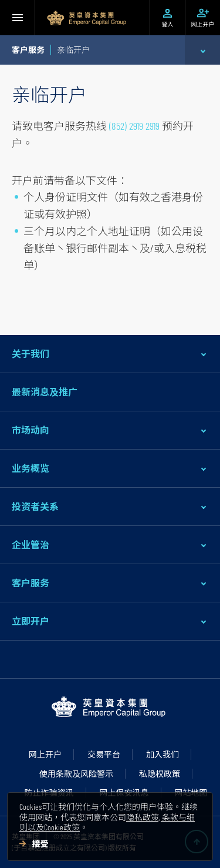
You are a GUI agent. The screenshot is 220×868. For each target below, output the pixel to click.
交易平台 (104, 754)
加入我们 (163, 754)
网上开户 (45, 754)
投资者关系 (35, 506)
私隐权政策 (160, 774)
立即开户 (31, 621)
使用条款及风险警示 (76, 774)
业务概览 (31, 468)
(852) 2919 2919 (134, 126)
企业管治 (31, 544)
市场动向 (31, 430)
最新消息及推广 (45, 392)
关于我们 (31, 353)
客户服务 (31, 583)
